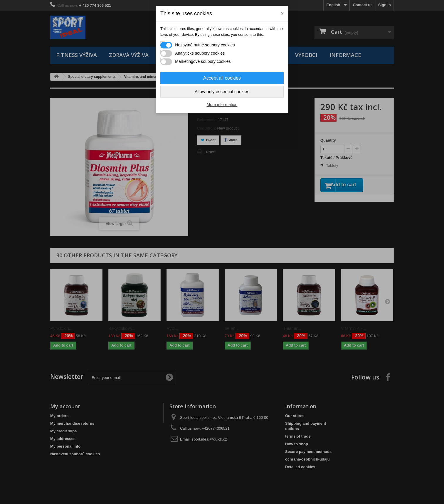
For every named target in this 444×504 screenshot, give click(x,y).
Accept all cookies (222, 78)
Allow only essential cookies (222, 91)
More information (222, 105)
